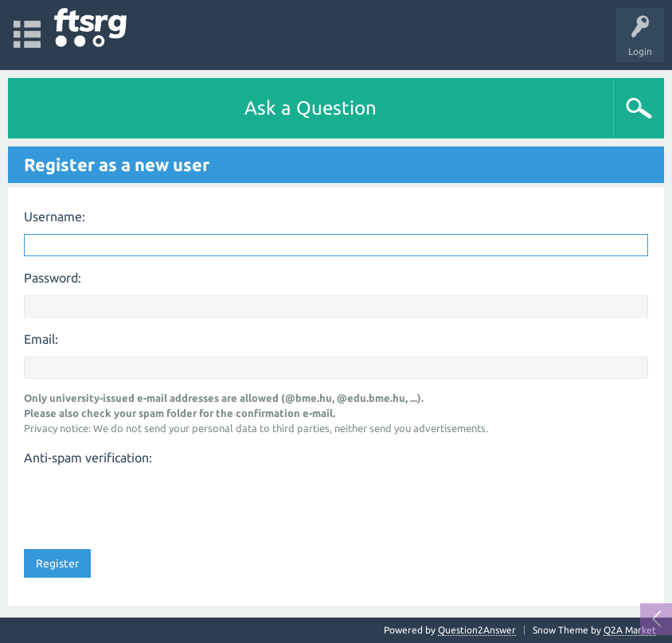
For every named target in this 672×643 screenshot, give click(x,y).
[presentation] (145, 502)
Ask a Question (311, 108)
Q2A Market (630, 630)
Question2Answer (477, 630)
